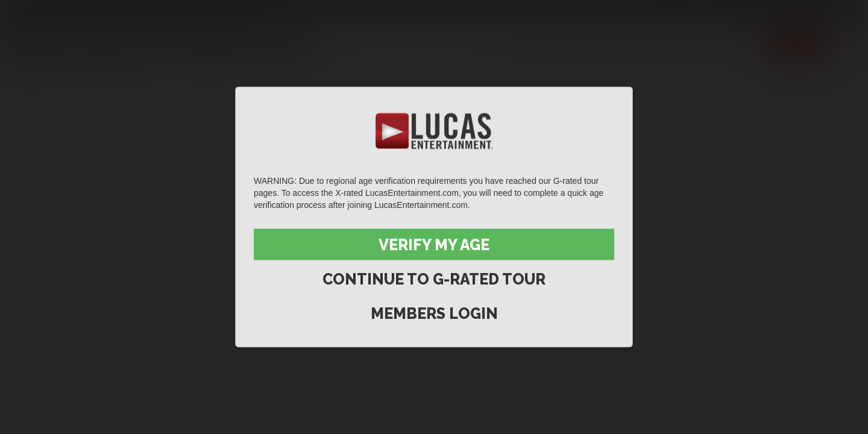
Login (838, 10)
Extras (736, 44)
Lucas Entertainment (49, 10)
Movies (599, 44)
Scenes (541, 44)
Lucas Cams (249, 10)
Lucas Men (667, 44)
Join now (796, 44)
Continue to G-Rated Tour (434, 279)
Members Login (434, 313)
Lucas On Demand (322, 10)
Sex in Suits (190, 10)
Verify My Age (434, 245)
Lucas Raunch (128, 10)
